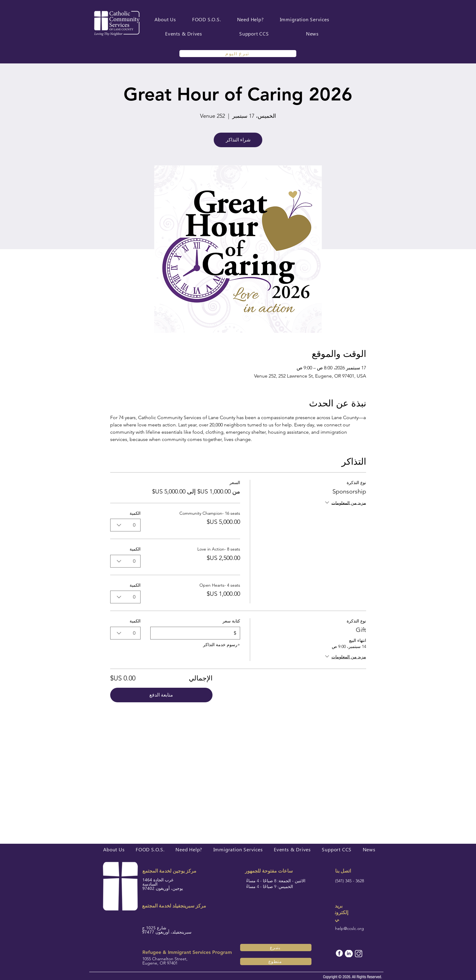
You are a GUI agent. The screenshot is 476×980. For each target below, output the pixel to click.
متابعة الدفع (161, 695)
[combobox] (125, 525)
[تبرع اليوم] (238, 54)
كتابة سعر (231, 621)
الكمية (135, 513)
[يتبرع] (276, 948)
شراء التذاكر (238, 140)
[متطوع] (276, 961)
